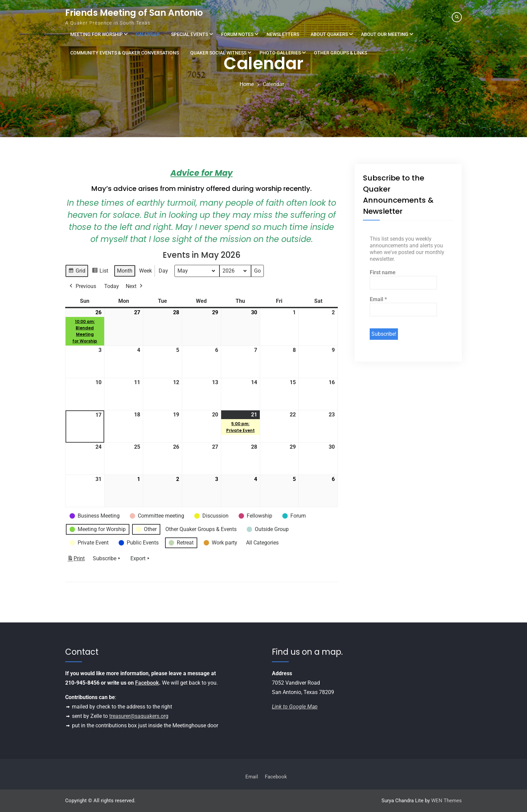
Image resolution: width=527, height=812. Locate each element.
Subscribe (107, 559)
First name (383, 272)
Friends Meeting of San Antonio (134, 13)
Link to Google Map (295, 707)
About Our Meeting (385, 34)
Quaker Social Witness (218, 53)
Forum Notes (237, 34)
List (100, 272)
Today (112, 286)
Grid (77, 272)
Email (378, 299)
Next (135, 286)
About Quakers (329, 34)
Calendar (148, 34)
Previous (82, 286)
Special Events (190, 34)
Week (146, 271)
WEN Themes (447, 801)
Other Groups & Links (340, 53)
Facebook (147, 683)
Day (163, 271)
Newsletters (283, 34)
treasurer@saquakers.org (139, 716)
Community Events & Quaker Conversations (125, 53)
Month (125, 271)
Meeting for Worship (96, 34)
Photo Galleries (280, 53)
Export (141, 559)
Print (76, 560)
